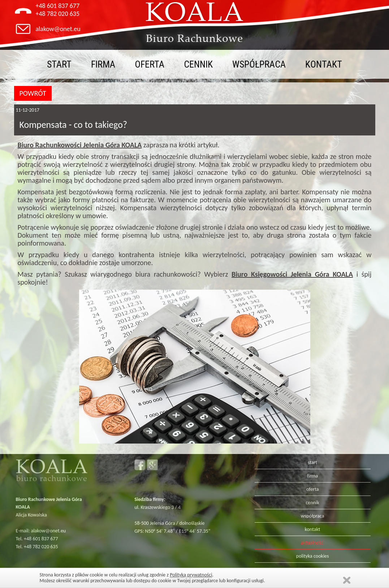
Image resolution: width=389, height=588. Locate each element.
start (59, 64)
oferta (150, 64)
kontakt (324, 64)
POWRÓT (33, 93)
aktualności (312, 543)
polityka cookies (313, 556)
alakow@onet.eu (58, 29)
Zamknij (347, 580)
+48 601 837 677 (58, 6)
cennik (198, 64)
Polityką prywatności (191, 575)
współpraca (259, 64)
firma (103, 64)
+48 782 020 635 (58, 14)
